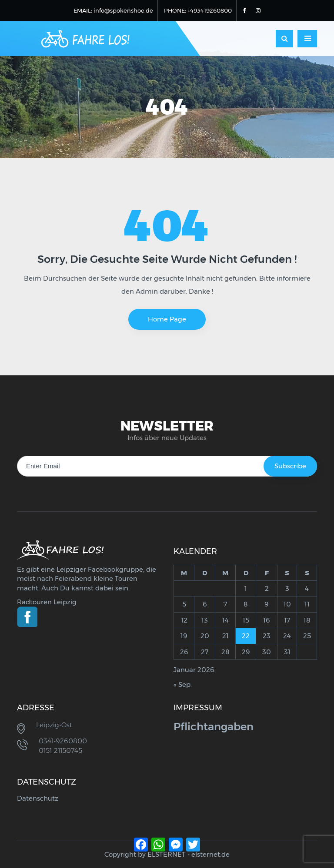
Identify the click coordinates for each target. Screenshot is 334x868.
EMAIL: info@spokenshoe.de (113, 10)
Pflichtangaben (214, 727)
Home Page (167, 319)
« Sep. (183, 684)
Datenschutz (38, 798)
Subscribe (290, 466)
